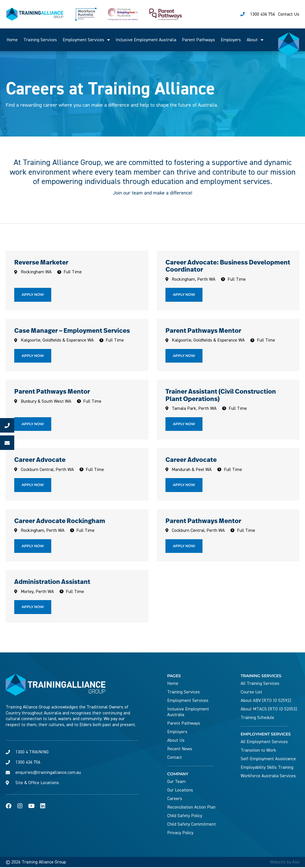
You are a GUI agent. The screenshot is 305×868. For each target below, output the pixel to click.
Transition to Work (259, 751)
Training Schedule (258, 718)
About (255, 40)
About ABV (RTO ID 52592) (266, 701)
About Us (176, 741)
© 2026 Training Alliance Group (36, 863)
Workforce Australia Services (269, 777)
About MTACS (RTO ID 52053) (269, 710)
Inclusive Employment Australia (146, 40)
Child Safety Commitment (192, 825)
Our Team (177, 782)
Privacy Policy (181, 834)
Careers (175, 799)
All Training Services (260, 684)
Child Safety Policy (185, 817)
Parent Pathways (198, 40)
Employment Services (86, 40)
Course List (252, 693)
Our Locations (180, 791)
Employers (231, 40)
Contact (175, 758)
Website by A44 (285, 863)
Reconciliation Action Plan (192, 808)
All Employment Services (264, 743)
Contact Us (289, 14)
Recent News (180, 750)
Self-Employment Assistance (268, 760)
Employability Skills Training (268, 768)
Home (12, 40)
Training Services (40, 40)
